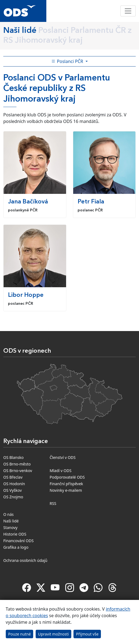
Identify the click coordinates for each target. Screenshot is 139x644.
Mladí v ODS (61, 471)
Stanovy (10, 527)
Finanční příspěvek (66, 484)
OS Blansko (13, 457)
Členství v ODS (63, 457)
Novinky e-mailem (66, 490)
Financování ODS (19, 541)
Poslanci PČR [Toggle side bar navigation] (68, 61)
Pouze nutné (20, 634)
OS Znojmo (13, 497)
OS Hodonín (14, 484)
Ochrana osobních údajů (25, 560)
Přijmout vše (87, 634)
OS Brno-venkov (18, 471)
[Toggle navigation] (128, 11)
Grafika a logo (16, 547)
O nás (8, 514)
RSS (53, 503)
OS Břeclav (13, 477)
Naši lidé (11, 521)
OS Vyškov (12, 490)
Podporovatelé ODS (67, 477)
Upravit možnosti (53, 634)
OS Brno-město (17, 464)
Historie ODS (15, 534)
